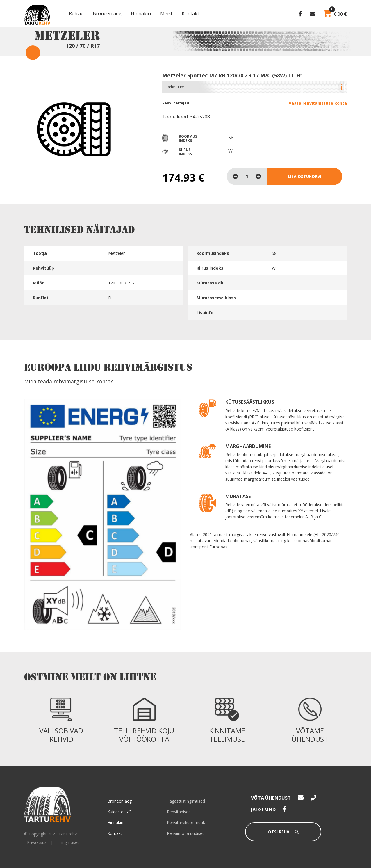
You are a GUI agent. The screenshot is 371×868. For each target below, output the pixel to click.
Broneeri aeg (107, 13)
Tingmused (69, 842)
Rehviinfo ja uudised (186, 833)
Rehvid (76, 13)
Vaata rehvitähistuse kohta (318, 103)
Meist (166, 13)
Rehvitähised (179, 812)
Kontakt (190, 13)
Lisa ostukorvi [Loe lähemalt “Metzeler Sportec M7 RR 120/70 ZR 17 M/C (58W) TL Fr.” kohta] (305, 176)
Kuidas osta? (119, 812)
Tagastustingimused (186, 801)
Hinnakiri (141, 13)
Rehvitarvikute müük (186, 822)
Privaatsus (37, 842)
